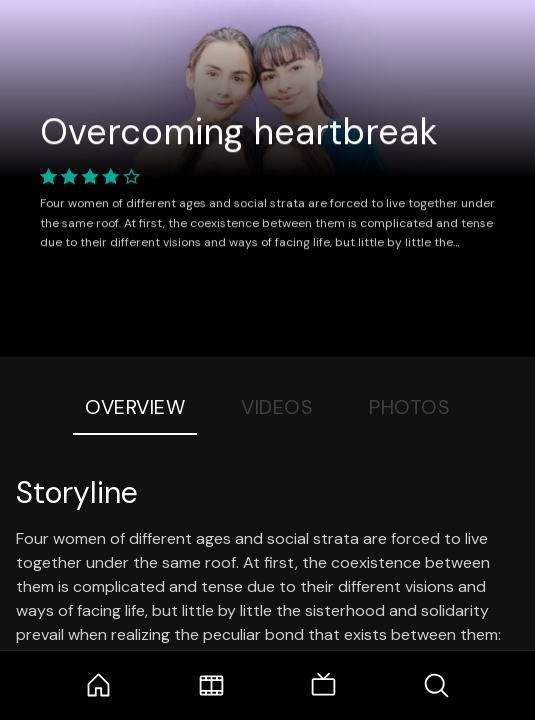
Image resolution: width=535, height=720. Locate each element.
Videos (277, 407)
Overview (135, 407)
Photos (409, 407)
